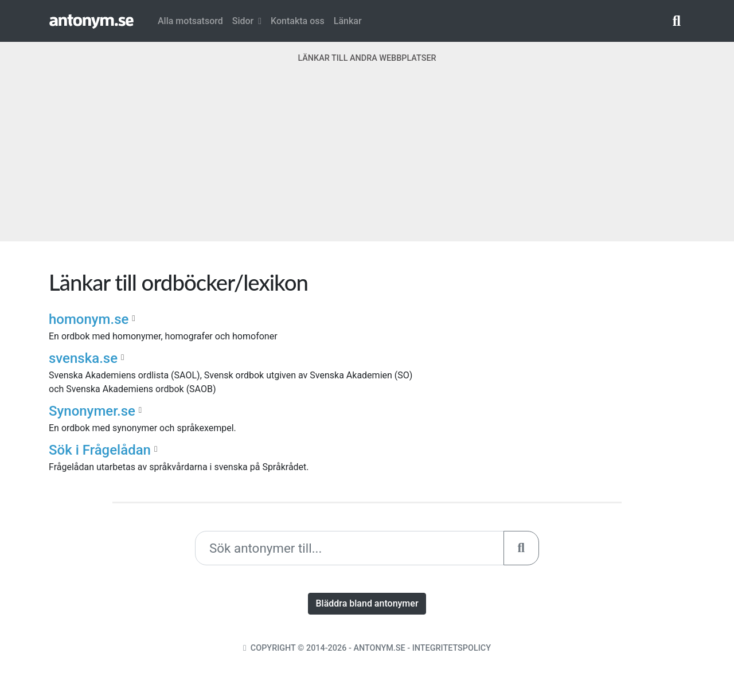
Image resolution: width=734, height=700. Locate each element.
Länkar (348, 21)
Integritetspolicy (452, 648)
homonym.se (89, 319)
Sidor (247, 21)
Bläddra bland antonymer (367, 603)
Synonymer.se (92, 411)
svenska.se (83, 358)
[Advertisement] (367, 161)
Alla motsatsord (190, 21)
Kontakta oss (298, 21)
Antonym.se (379, 648)
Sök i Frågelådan (100, 450)
